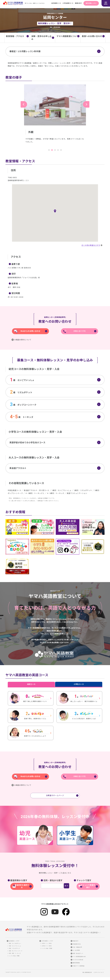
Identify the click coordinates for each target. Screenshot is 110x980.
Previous (24, 104)
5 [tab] (61, 150)
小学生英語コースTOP (47, 941)
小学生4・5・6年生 (47, 946)
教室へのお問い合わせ (92, 36)
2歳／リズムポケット (14, 948)
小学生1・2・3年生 (47, 943)
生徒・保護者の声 (77, 947)
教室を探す (78, 3)
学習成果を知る (77, 944)
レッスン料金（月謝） (15, 956)
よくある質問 (76, 950)
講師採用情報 (76, 963)
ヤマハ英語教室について (68, 36)
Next (86, 104)
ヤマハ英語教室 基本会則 (79, 957)
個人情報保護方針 (87, 973)
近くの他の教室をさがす (91, 245)
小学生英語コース (67, 3)
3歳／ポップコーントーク (16, 951)
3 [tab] (55, 150)
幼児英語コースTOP (14, 941)
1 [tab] (49, 150)
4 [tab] (58, 150)
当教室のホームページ (55, 797)
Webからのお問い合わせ (31, 331)
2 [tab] (52, 150)
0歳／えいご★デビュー (15, 943)
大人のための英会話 (78, 960)
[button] (55, 211)
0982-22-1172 (80, 331)
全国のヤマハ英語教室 (79, 966)
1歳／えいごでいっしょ (15, 946)
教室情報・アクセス (15, 36)
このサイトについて (99, 973)
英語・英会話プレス (78, 953)
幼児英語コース (54, 3)
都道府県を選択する (22, 887)
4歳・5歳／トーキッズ (15, 953)
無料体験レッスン (91, 3)
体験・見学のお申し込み (41, 38)
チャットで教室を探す (88, 887)
